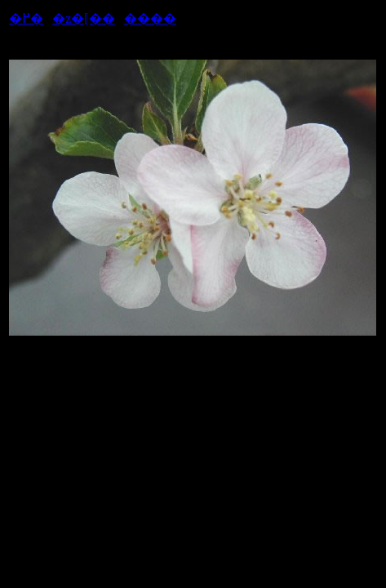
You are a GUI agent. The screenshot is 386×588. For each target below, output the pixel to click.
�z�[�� (83, 18)
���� (150, 18)
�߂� (26, 18)
